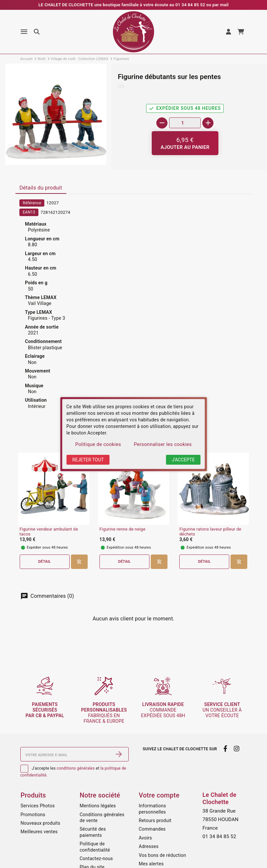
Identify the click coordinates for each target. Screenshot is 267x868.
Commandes (152, 829)
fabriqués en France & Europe (104, 713)
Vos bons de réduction (163, 855)
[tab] (41, 188)
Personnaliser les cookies (163, 444)
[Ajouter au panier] (185, 143)
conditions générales (76, 768)
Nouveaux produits (41, 823)
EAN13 (29, 212)
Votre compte (159, 795)
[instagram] (236, 749)
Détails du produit (41, 188)
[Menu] (24, 32)
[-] (162, 123)
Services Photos (38, 806)
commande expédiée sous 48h (163, 710)
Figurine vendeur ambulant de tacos (49, 532)
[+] (208, 123)
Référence (32, 203)
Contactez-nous (96, 858)
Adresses (149, 846)
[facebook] (225, 749)
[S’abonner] (119, 754)
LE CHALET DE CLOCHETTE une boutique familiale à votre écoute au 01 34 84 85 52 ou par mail (133, 5)
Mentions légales (98, 806)
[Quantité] (185, 123)
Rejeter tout (88, 460)
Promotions (33, 815)
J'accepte (183, 460)
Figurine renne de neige (122, 529)
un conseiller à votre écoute (222, 710)
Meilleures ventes (39, 832)
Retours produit (155, 820)
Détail (45, 562)
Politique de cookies (98, 444)
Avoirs (145, 838)
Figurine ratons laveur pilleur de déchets (210, 532)
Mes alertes (151, 864)
